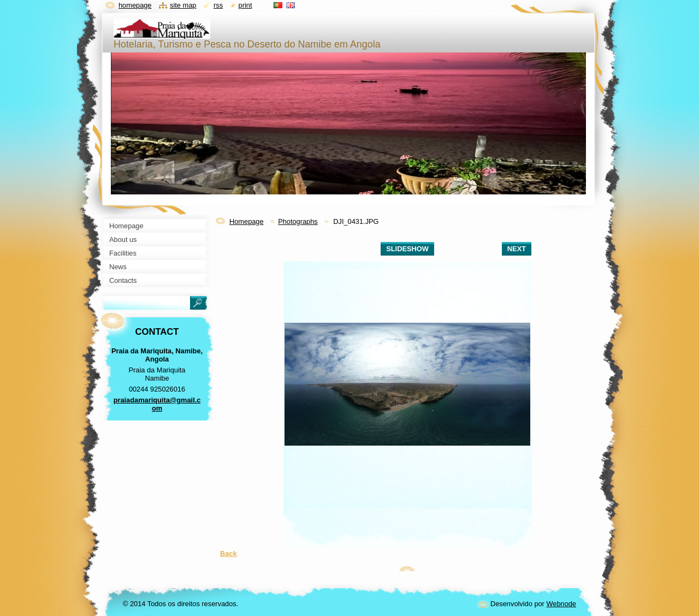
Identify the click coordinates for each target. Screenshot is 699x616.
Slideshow (407, 249)
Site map (183, 5)
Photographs (298, 221)
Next (517, 249)
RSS (218, 5)
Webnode (561, 604)
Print (245, 5)
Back (229, 553)
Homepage (247, 221)
